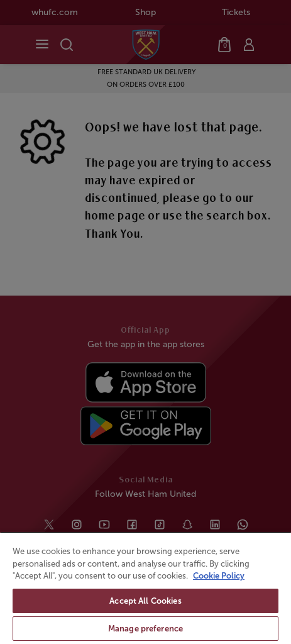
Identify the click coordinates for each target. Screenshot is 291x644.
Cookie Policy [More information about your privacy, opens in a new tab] (219, 576)
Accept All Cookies (145, 601)
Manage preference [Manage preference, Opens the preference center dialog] (145, 629)
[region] (145, 588)
